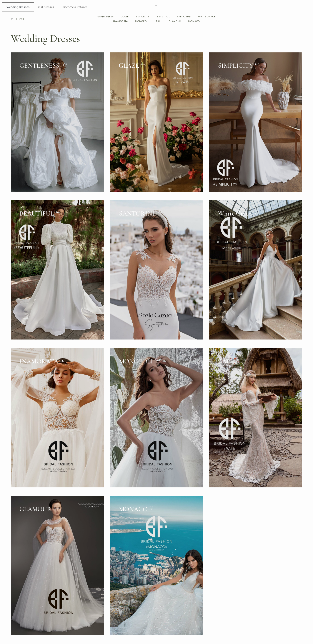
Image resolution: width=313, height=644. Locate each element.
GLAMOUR (175, 21)
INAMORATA (121, 21)
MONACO (194, 21)
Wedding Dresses (18, 7)
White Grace (207, 17)
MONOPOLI (142, 21)
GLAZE (125, 17)
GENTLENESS (106, 17)
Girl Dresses (46, 7)
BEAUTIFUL (163, 17)
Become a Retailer (75, 7)
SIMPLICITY (143, 17)
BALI (159, 21)
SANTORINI (184, 17)
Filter (17, 19)
